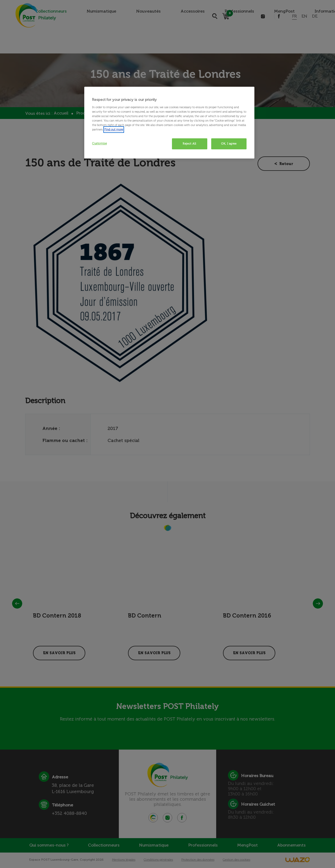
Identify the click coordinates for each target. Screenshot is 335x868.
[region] (169, 123)
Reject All (189, 144)
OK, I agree (229, 144)
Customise (99, 143)
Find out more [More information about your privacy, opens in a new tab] (114, 129)
